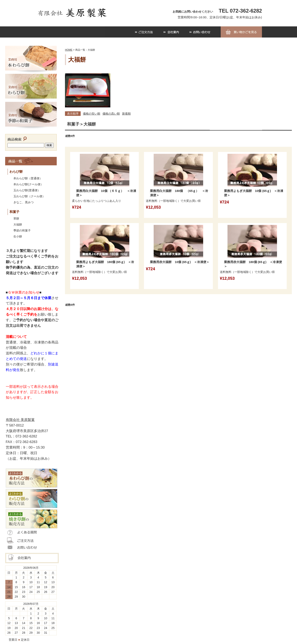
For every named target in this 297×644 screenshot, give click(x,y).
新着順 (126, 114)
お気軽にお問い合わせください (193, 12)
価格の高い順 (111, 114)
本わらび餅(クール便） (28, 184)
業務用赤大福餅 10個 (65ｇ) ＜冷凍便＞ (180, 262)
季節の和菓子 (22, 230)
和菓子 (14, 212)
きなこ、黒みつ (24, 202)
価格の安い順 (92, 114)
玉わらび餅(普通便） (27, 190)
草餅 (16, 219)
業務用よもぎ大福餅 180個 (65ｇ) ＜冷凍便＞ (105, 264)
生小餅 (18, 236)
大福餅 (18, 224)
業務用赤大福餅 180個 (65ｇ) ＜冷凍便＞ (253, 264)
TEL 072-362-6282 (240, 11)
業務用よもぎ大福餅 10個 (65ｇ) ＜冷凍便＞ (254, 193)
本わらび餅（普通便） (28, 178)
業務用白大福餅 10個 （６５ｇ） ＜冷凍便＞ (106, 193)
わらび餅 (16, 172)
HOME (69, 50)
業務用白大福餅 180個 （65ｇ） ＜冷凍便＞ (179, 193)
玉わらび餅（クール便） (29, 196)
